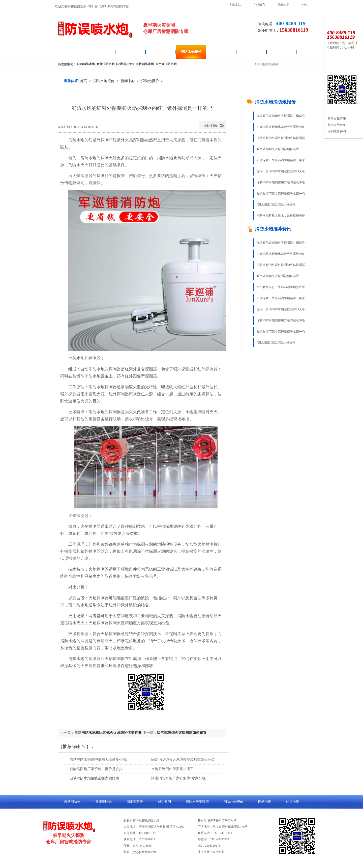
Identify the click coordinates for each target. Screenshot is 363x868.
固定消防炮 (221, 52)
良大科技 (219, 852)
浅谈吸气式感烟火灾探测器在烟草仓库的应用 (284, 116)
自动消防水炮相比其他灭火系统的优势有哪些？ (284, 127)
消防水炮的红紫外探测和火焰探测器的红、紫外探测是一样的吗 (284, 138)
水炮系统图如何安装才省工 (172, 769)
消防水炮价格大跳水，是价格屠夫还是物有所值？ (284, 216)
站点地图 (293, 802)
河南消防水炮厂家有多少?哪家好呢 (178, 778)
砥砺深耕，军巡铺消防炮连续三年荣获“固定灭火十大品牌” (284, 160)
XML (305, 5)
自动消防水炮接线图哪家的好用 (94, 778)
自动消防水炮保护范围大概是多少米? (99, 760)
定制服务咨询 (336, 131)
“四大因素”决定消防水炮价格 (276, 204)
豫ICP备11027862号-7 (222, 820)
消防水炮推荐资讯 (269, 229)
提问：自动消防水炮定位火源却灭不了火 (284, 171)
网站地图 (265, 802)
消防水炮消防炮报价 (271, 102)
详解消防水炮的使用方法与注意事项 (281, 182)
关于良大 (282, 52)
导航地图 (283, 5)
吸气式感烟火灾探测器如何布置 (182, 733)
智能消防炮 (161, 52)
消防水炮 (70, 52)
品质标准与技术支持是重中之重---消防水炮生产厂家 (284, 193)
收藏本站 (235, 5)
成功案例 (252, 52)
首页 (83, 81)
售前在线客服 (336, 119)
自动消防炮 (100, 52)
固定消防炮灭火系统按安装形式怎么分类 (183, 760)
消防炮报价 (150, 81)
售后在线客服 (336, 125)
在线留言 (259, 5)
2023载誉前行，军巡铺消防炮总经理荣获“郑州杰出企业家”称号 (284, 287)
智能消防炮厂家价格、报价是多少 (96, 769)
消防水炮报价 (191, 52)
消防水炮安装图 (131, 52)
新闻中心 (128, 81)
